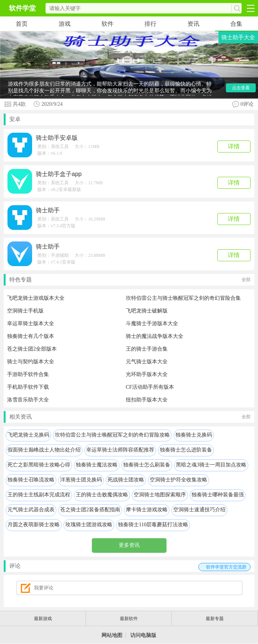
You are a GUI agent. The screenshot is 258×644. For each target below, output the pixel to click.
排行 (150, 24)
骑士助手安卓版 (57, 138)
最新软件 (129, 619)
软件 (108, 24)
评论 (130, 567)
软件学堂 (22, 8)
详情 (234, 146)
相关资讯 (130, 417)
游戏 (65, 24)
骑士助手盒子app (59, 174)
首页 (22, 24)
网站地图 (112, 635)
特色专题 (130, 280)
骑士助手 (48, 210)
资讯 (193, 24)
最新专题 (215, 619)
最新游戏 (43, 619)
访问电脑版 (143, 635)
